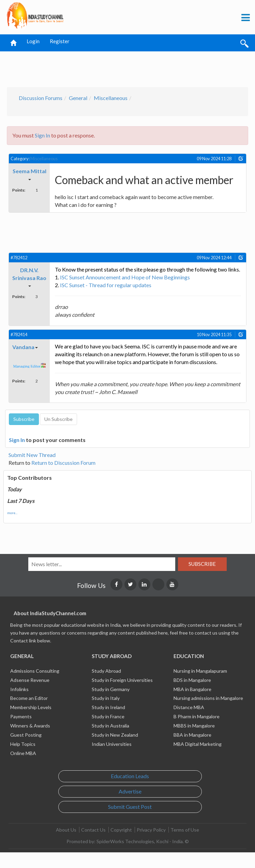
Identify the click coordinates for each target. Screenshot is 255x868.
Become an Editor (29, 698)
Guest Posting (26, 735)
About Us (66, 830)
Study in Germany (111, 689)
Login (33, 41)
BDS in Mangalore (192, 680)
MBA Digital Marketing (198, 744)
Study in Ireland (108, 707)
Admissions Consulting (35, 671)
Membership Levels (31, 707)
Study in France (108, 716)
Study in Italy (106, 698)
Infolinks (19, 689)
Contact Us (93, 830)
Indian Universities (112, 744)
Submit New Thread (32, 455)
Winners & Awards (30, 726)
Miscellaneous (111, 98)
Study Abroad (106, 671)
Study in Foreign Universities (122, 680)
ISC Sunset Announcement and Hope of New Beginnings (125, 277)
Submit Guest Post (130, 807)
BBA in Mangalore (192, 735)
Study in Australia (110, 726)
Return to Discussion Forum (63, 463)
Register (60, 41)
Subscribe (202, 564)
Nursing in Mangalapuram (200, 671)
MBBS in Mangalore (194, 726)
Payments (21, 716)
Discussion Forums (41, 98)
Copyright (121, 830)
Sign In (42, 135)
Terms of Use (185, 830)
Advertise (130, 791)
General (78, 98)
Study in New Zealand (115, 735)
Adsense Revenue (30, 680)
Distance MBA (189, 707)
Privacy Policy (151, 830)
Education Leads (130, 776)
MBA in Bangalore (192, 689)
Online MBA (23, 753)
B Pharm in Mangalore (197, 716)
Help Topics (23, 744)
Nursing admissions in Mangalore (208, 698)
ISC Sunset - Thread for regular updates (106, 285)
